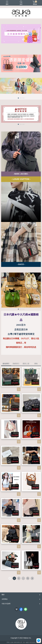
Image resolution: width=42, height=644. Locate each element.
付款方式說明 (6, 604)
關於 (3, 595)
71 (28, 578)
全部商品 (5, 599)
